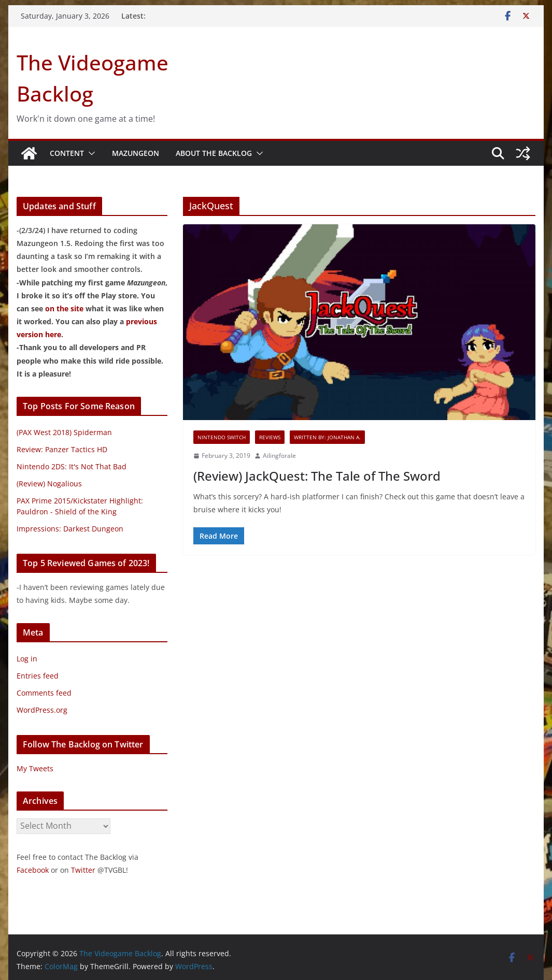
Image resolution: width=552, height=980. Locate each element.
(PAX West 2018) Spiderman (64, 432)
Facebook (33, 870)
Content (67, 153)
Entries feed (38, 676)
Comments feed (44, 693)
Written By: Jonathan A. (327, 437)
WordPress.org (42, 710)
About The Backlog (214, 153)
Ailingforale (279, 456)
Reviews (270, 437)
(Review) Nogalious (49, 484)
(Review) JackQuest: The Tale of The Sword (317, 476)
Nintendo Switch (222, 437)
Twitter (83, 870)
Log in (27, 659)
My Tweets (35, 768)
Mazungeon (136, 153)
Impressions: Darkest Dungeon (70, 529)
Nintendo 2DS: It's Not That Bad (72, 466)
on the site (64, 308)
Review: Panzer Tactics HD (62, 449)
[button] (90, 153)
